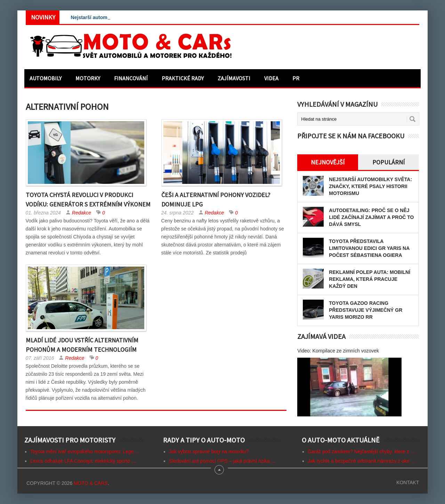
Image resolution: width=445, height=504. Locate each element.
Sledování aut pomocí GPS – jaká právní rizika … (222, 461)
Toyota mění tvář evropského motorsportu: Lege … (85, 452)
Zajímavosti (234, 78)
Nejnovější (328, 162)
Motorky (88, 78)
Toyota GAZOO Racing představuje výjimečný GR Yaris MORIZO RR (366, 310)
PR (296, 78)
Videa (271, 78)
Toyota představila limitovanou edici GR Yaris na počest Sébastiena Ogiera (369, 248)
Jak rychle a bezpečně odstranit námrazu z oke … (362, 461)
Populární (389, 162)
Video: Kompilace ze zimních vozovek (338, 351)
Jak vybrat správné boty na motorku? (209, 452)
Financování (131, 78)
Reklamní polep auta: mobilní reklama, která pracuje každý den (370, 279)
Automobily (46, 78)
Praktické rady (183, 78)
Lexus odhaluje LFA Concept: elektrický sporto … (83, 461)
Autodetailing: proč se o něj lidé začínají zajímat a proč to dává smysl (371, 217)
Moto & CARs (91, 483)
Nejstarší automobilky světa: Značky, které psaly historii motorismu (370, 186)
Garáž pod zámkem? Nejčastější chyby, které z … (361, 452)
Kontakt (408, 482)
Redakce (82, 213)
